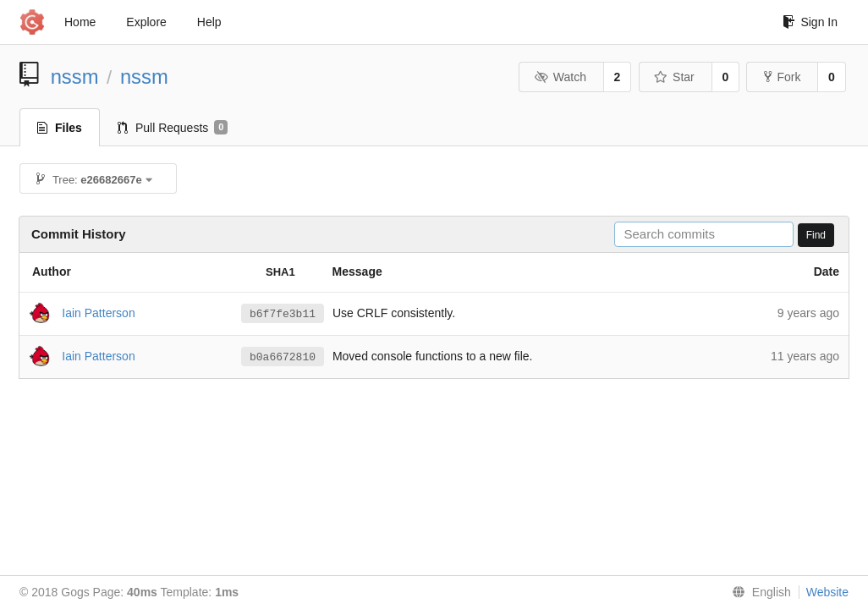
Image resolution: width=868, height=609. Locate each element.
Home (80, 22)
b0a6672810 (283, 357)
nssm (75, 77)
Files (60, 128)
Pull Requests (173, 128)
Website (827, 592)
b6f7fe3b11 (283, 314)
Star (674, 77)
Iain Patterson (98, 312)
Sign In (810, 22)
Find (816, 235)
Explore (146, 22)
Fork (782, 77)
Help (209, 22)
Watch (560, 77)
